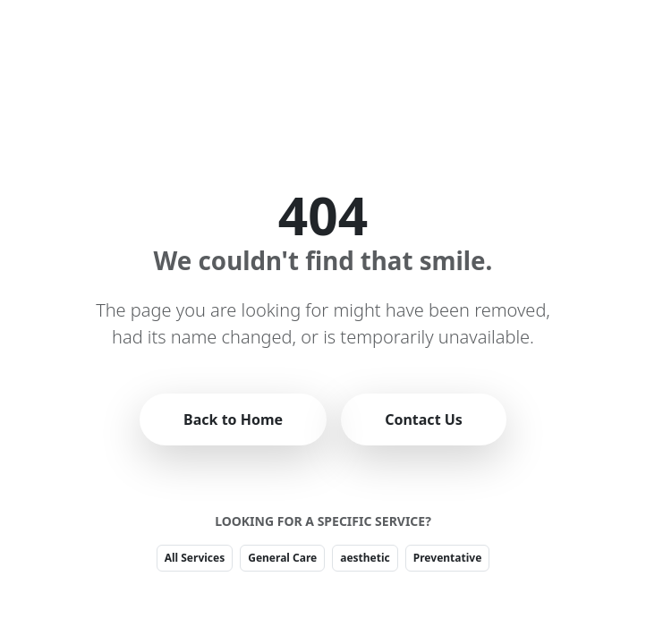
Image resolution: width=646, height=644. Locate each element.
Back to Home (233, 419)
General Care (282, 558)
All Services (195, 558)
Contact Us (424, 419)
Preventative (448, 558)
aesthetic (365, 558)
